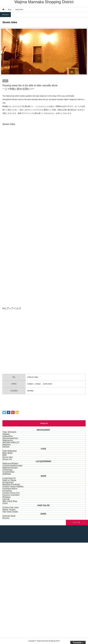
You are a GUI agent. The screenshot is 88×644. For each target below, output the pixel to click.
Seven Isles (8, 457)
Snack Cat (7, 459)
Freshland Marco (10, 489)
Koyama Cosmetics (11, 495)
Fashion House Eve (11, 493)
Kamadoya (7, 491)
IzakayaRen (8, 436)
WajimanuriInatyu (10, 468)
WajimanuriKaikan (10, 463)
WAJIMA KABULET (11, 443)
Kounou (6, 518)
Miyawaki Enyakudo (11, 484)
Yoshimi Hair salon (11, 508)
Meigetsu (7, 445)
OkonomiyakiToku (10, 438)
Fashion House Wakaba (13, 487)
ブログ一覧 (76, 523)
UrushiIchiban (9, 472)
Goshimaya (8, 470)
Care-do (6, 499)
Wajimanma (8, 440)
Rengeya (7, 497)
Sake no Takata (9, 480)
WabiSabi (7, 474)
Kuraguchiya (8, 482)
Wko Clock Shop (10, 501)
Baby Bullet (8, 453)
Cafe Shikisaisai (10, 451)
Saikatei (6, 434)
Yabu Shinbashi (9, 432)
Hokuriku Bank (9, 516)
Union (5, 503)
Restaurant (5, 15)
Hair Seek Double (10, 512)
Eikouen (6, 447)
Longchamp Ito (9, 478)
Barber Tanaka (9, 510)
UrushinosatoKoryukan (13, 466)
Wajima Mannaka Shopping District (44, 2)
